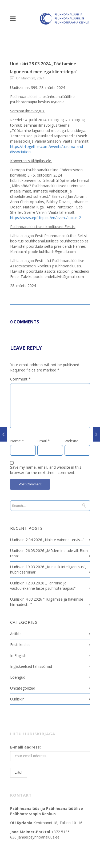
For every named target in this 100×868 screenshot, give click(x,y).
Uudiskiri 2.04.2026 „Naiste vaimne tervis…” (47, 540)
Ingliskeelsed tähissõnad (31, 666)
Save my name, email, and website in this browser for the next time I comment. (46, 470)
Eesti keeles (20, 645)
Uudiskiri (17, 699)
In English (18, 655)
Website (71, 441)
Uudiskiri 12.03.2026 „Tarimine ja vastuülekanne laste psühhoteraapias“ (43, 586)
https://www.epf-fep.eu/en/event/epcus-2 (46, 218)
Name (17, 441)
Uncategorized (23, 688)
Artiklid (16, 634)
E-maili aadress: (25, 747)
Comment (20, 379)
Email (44, 441)
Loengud (18, 677)
